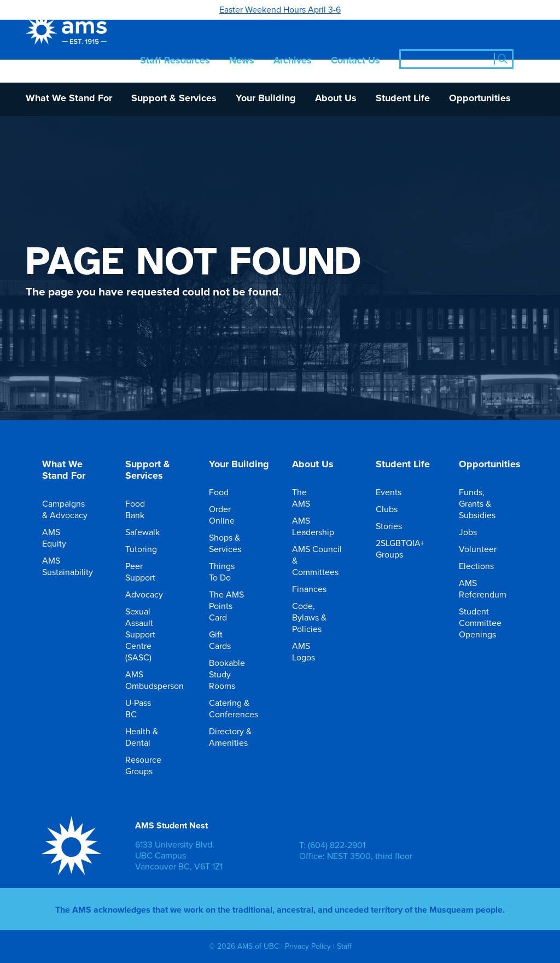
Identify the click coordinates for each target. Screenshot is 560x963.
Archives (293, 61)
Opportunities (480, 99)
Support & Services (174, 99)
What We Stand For (69, 99)
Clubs (394, 509)
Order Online (233, 515)
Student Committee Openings (488, 623)
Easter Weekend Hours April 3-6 (280, 9)
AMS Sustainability (75, 566)
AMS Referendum (490, 588)
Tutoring (149, 549)
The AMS (316, 498)
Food (226, 492)
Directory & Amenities (236, 737)
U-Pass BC (149, 708)
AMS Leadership (321, 526)
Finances (317, 589)
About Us (336, 99)
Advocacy (152, 594)
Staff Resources (175, 61)
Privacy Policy (308, 946)
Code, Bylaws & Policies (316, 617)
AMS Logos (316, 651)
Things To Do (233, 572)
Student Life (403, 99)
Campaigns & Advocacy (71, 509)
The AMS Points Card (233, 606)
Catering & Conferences (241, 708)
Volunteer (485, 549)
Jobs (476, 532)
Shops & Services (233, 543)
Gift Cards (233, 640)
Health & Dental (149, 737)
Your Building (266, 99)
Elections (484, 566)
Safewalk (150, 532)
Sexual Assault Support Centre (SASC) (149, 634)
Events (396, 492)
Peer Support (149, 572)
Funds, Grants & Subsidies (485, 503)
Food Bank (149, 509)
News (242, 61)
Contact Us (355, 61)
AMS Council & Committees (323, 560)
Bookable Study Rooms (235, 674)
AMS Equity (66, 538)
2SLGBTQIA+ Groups (408, 549)
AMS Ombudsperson (162, 680)
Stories (396, 526)
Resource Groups (151, 765)
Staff (344, 946)
